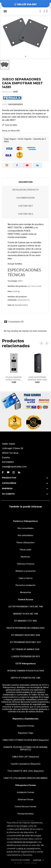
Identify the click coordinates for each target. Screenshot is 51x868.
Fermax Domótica (26, 814)
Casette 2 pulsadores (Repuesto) (26, 764)
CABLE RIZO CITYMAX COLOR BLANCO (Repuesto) (26, 740)
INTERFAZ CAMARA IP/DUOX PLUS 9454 (26, 671)
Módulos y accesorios (26, 571)
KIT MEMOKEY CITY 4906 (26, 621)
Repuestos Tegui (26, 733)
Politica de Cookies (20, 860)
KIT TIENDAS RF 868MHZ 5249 (26, 649)
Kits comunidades (26, 528)
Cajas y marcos (26, 578)
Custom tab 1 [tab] (26, 206)
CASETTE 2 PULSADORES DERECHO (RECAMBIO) (26, 778)
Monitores (26, 557)
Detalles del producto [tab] (26, 190)
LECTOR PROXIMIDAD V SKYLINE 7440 (26, 607)
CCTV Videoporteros (26, 664)
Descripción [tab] (26, 182)
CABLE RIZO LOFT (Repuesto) (26, 757)
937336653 (8, 462)
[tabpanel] (26, 34)
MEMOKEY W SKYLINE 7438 (26, 614)
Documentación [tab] (26, 198)
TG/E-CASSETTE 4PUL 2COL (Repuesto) (26, 771)
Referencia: (7, 92)
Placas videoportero (26, 543)
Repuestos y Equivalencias (26, 719)
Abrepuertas (26, 592)
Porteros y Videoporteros (26, 521)
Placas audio (26, 550)
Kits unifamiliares (26, 535)
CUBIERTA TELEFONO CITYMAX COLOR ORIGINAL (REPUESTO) (26, 748)
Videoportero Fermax (26, 785)
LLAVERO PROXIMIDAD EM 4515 (26, 656)
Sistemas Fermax (26, 799)
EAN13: (5, 104)
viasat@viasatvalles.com (14, 467)
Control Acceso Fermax (26, 807)
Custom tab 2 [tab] (26, 214)
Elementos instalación (26, 585)
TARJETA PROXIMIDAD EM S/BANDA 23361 (26, 628)
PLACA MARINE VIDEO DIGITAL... (14, 380)
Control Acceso (26, 599)
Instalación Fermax (26, 792)
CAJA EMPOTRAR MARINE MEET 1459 (37, 380)
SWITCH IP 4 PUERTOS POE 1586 (26, 678)
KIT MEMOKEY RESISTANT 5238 (26, 635)
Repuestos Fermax (26, 726)
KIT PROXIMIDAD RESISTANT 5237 (26, 642)
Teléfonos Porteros (26, 564)
